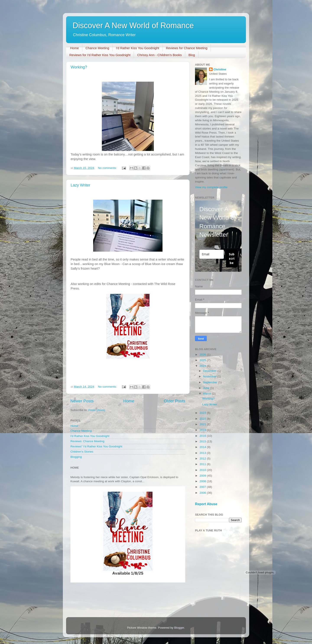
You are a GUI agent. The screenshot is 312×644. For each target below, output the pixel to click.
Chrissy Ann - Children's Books (159, 55)
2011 (203, 464)
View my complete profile (211, 187)
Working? (79, 67)
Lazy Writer (80, 185)
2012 (203, 459)
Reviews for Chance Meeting (187, 48)
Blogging (76, 457)
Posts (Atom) (97, 410)
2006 (203, 493)
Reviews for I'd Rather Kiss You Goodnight (100, 55)
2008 (203, 481)
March (207, 394)
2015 (203, 441)
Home (75, 48)
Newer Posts (82, 401)
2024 (203, 366)
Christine (220, 69)
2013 (203, 453)
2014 (203, 447)
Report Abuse (206, 504)
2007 (203, 487)
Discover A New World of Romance (133, 25)
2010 (203, 470)
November (210, 376)
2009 (203, 476)
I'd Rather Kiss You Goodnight (138, 48)
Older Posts (175, 401)
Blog (192, 55)
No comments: (108, 168)
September (211, 382)
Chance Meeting (97, 48)
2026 (203, 355)
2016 (203, 436)
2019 (203, 430)
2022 (203, 419)
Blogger (179, 628)
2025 (203, 360)
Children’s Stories (82, 452)
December (210, 371)
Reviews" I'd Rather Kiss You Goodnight (96, 446)
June (207, 388)
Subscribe (232, 258)
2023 (203, 413)
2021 (203, 424)
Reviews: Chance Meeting (87, 441)
